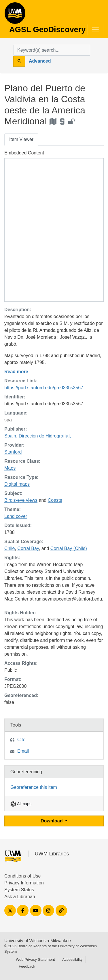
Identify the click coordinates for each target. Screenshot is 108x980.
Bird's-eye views (21, 500)
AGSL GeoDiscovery (15, 15)
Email (23, 751)
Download (52, 821)
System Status (19, 890)
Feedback (27, 966)
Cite (21, 740)
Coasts (55, 500)
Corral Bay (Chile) (69, 548)
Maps (10, 468)
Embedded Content (24, 153)
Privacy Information (24, 883)
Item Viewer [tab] (21, 139)
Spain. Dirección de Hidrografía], (38, 436)
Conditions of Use (22, 876)
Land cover (16, 516)
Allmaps (21, 804)
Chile (10, 548)
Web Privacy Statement (35, 959)
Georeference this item (34, 787)
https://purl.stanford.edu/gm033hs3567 (44, 388)
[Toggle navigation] (95, 30)
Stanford (13, 452)
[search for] (52, 50)
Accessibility (72, 959)
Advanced (40, 61)
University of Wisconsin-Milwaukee (38, 941)
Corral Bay (28, 548)
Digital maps (17, 484)
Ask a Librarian (20, 897)
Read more (16, 372)
